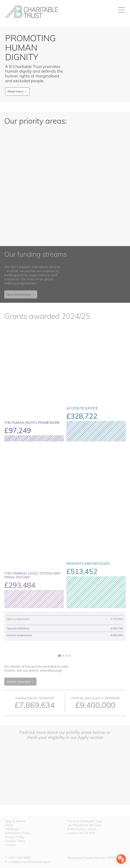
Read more (17, 91)
